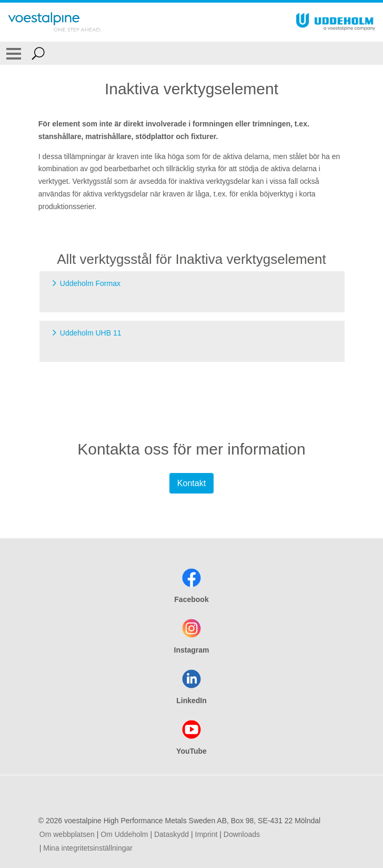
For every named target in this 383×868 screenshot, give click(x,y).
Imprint (206, 834)
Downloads (242, 834)
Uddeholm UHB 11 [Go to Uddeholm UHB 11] (91, 333)
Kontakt (191, 483)
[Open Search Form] (38, 53)
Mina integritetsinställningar (88, 848)
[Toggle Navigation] (14, 53)
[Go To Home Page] (54, 22)
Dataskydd (172, 834)
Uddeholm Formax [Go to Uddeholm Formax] (90, 283)
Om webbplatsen (67, 834)
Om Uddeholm (124, 834)
